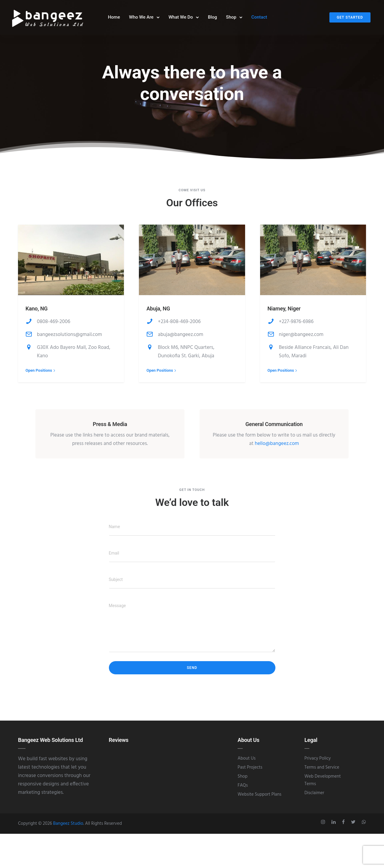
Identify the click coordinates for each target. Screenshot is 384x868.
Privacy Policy (318, 761)
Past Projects (250, 770)
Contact (259, 18)
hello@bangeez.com (277, 446)
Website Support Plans (259, 797)
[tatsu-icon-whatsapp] (364, 825)
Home (114, 18)
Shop (231, 18)
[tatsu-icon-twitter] (354, 825)
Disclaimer (314, 796)
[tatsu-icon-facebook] (344, 825)
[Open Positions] (41, 373)
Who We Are (141, 18)
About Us (247, 761)
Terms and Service (322, 770)
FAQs (243, 788)
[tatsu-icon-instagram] (324, 825)
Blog (212, 18)
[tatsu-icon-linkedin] (334, 825)
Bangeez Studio (68, 826)
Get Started (350, 18)
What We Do (181, 18)
